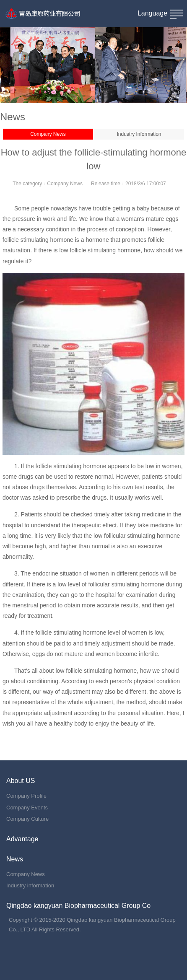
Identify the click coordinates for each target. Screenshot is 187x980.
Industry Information (139, 134)
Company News (48, 134)
